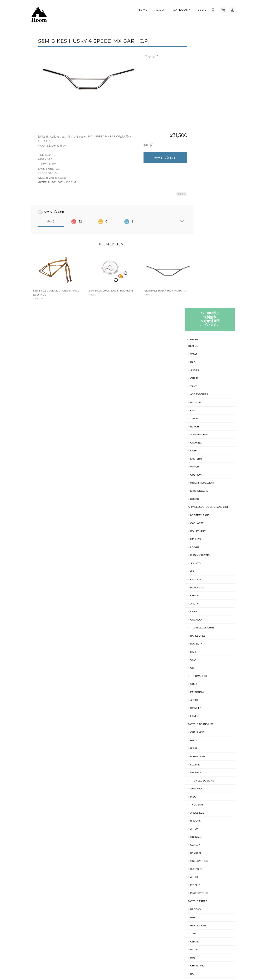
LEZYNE (208, 491)
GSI (206, 298)
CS (205, 765)
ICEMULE (209, 435)
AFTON (208, 556)
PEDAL (208, 676)
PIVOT (207, 523)
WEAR (207, 77)
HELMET (206, 789)
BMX (204, 813)
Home (143, 10)
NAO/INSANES (212, 781)
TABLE (207, 141)
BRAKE (208, 862)
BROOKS (209, 547)
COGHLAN (210, 346)
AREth (208, 330)
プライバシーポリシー (190, 963)
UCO (206, 386)
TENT (207, 109)
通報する (178, 194)
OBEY (207, 411)
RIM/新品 (209, 838)
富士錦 (207, 427)
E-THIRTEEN (211, 483)
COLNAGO (210, 563)
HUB (206, 684)
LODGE (208, 274)
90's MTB (207, 830)
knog (207, 724)
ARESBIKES (210, 540)
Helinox (209, 266)
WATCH (208, 190)
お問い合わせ (209, 914)
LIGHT (207, 174)
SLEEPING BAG (213, 158)
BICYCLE (209, 125)
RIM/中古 (209, 846)
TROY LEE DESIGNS (215, 805)
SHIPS (205, 878)
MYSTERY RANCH (214, 242)
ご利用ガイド (209, 897)
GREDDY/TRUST (213, 588)
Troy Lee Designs (215, 507)
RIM (206, 644)
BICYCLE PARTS (211, 628)
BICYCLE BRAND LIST (214, 451)
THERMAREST (212, 403)
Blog (202, 10)
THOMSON (210, 531)
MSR (206, 379)
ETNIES (208, 443)
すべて (51, 221)
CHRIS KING (211, 459)
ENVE (207, 475)
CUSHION (209, 198)
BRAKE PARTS (212, 741)
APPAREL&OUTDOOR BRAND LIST (214, 232)
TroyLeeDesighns (216, 354)
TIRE (206, 660)
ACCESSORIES (212, 117)
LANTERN (209, 182)
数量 (142, 145)
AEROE (208, 604)
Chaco (208, 322)
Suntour (210, 596)
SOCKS (208, 222)
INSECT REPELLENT (215, 206)
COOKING (209, 166)
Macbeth (210, 370)
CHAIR (207, 101)
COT (206, 134)
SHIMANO (209, 515)
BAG (206, 85)
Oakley (208, 572)
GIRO (207, 467)
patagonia (210, 419)
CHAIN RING (211, 692)
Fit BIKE (208, 612)
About (160, 10)
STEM (207, 708)
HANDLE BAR (211, 652)
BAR (206, 700)
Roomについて (163, 963)
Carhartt (210, 250)
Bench (208, 150)
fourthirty (211, 258)
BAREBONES (211, 362)
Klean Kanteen (214, 282)
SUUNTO (209, 290)
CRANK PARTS (212, 733)
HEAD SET (210, 717)
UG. (206, 395)
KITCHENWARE (213, 214)
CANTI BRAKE (212, 749)
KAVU (207, 338)
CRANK (208, 668)
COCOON (209, 306)
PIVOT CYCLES (212, 620)
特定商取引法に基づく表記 (217, 905)
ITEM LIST (207, 69)
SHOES (208, 93)
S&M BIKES (210, 580)
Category (182, 10)
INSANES (209, 499)
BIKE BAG (209, 757)
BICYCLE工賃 (209, 773)
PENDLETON (211, 314)
